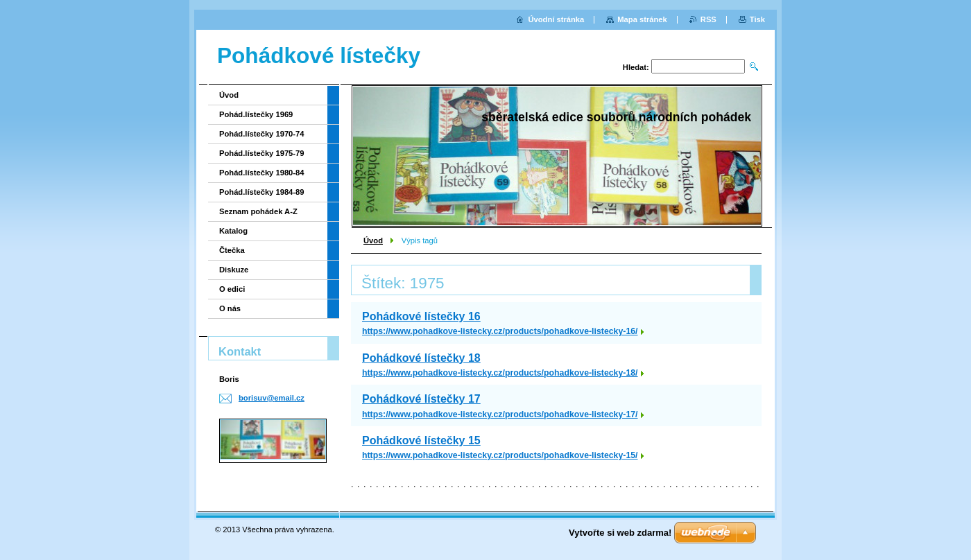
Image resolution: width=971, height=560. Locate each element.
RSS (708, 19)
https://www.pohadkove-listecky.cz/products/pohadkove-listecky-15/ (500, 455)
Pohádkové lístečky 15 (421, 440)
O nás (230, 308)
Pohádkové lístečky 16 (421, 316)
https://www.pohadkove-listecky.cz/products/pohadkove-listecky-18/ (500, 373)
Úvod (373, 240)
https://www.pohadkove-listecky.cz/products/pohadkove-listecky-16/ (500, 331)
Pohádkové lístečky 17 (421, 399)
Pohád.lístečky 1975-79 (262, 153)
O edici (232, 289)
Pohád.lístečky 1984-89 (262, 192)
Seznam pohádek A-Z (258, 211)
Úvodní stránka (556, 19)
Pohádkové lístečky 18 (421, 358)
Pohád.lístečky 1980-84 (262, 173)
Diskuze (234, 270)
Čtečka (232, 250)
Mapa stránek (642, 19)
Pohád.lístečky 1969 (256, 114)
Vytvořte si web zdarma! (620, 533)
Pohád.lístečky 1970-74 (262, 134)
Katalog (233, 231)
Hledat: (636, 67)
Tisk (757, 19)
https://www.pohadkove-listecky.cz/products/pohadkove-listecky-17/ (500, 414)
